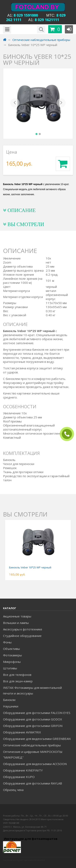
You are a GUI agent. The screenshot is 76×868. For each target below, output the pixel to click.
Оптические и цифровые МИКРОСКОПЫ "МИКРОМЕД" (33, 754)
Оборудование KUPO (19, 777)
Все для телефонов (17, 675)
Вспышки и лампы (16, 623)
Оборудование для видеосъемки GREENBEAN (37, 739)
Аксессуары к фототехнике (23, 629)
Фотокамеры (12, 655)
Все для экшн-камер (18, 681)
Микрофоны (12, 662)
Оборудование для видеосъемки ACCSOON (35, 764)
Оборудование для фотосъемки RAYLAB (33, 783)
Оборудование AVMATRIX (22, 732)
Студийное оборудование (22, 636)
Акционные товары (17, 616)
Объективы (11, 649)
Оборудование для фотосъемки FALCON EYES (37, 713)
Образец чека (13, 790)
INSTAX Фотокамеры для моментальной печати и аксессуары (32, 690)
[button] (15, 104)
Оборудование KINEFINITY (23, 770)
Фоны (7, 642)
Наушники (11, 706)
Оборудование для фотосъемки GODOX (33, 719)
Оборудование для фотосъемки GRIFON (33, 726)
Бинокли (9, 700)
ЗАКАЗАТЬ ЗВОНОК (69, 434)
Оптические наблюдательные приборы (32, 745)
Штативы (10, 668)
